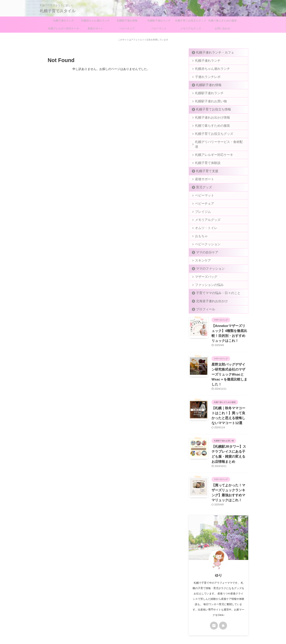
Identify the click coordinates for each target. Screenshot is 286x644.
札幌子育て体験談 (205, 158)
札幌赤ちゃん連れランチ (95, 21)
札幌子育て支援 (204, 166)
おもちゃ (200, 231)
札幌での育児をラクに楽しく (143, 625)
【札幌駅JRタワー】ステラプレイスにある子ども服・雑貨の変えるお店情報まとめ (230, 431)
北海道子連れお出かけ (208, 296)
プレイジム (201, 207)
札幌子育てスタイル (58, 11)
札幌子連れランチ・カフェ (211, 52)
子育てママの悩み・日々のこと (214, 288)
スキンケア (201, 256)
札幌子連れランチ (64, 21)
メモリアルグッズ (191, 28)
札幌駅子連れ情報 (127, 21)
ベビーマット (159, 28)
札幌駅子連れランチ (159, 21)
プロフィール (203, 304)
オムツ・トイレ (204, 223)
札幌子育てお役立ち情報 (210, 109)
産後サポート (95, 28)
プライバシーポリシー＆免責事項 (134, 618)
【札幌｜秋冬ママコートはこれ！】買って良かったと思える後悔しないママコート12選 (230, 398)
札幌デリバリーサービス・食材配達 (215, 142)
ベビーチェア (127, 28)
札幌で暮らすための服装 (223, 21)
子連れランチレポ (205, 77)
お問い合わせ (222, 28)
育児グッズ (202, 183)
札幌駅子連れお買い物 (208, 101)
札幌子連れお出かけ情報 (209, 117)
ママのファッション (207, 264)
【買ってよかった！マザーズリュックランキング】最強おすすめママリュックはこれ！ (230, 462)
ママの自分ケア (204, 248)
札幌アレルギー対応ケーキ (64, 28)
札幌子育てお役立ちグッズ (191, 21)
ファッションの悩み (206, 280)
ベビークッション (205, 239)
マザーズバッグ (204, 272)
